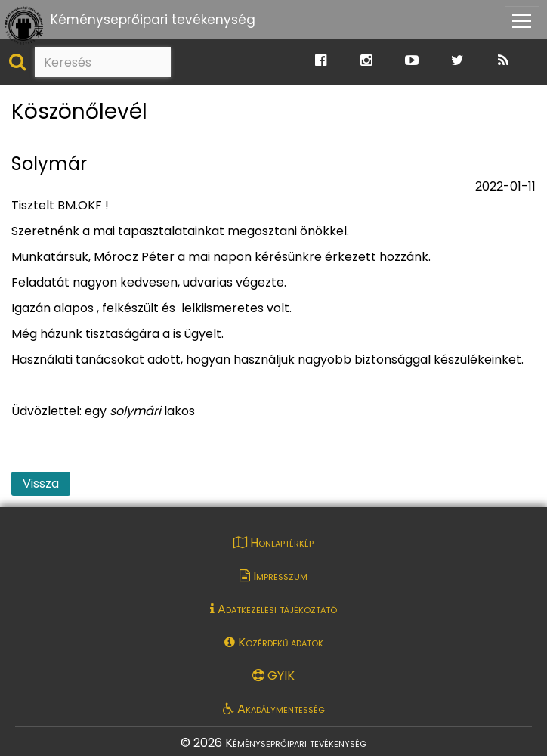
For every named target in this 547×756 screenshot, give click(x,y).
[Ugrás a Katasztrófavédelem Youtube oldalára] (412, 61)
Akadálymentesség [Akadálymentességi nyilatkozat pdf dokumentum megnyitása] (274, 709)
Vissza (41, 483)
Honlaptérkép (273, 542)
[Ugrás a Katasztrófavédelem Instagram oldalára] (366, 61)
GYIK (273, 675)
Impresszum (273, 576)
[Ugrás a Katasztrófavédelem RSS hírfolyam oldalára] (503, 61)
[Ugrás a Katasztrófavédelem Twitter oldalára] (457, 61)
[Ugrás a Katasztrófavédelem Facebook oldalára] (321, 61)
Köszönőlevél (79, 112)
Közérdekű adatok (274, 642)
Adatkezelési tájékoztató (273, 609)
